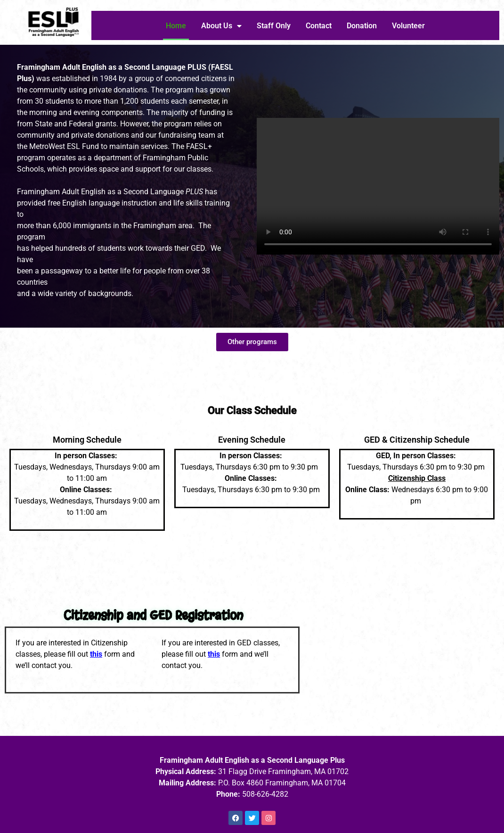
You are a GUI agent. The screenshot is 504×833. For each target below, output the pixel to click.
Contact (319, 26)
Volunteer (408, 26)
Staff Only (274, 26)
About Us (221, 26)
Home (176, 26)
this (96, 654)
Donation (362, 26)
